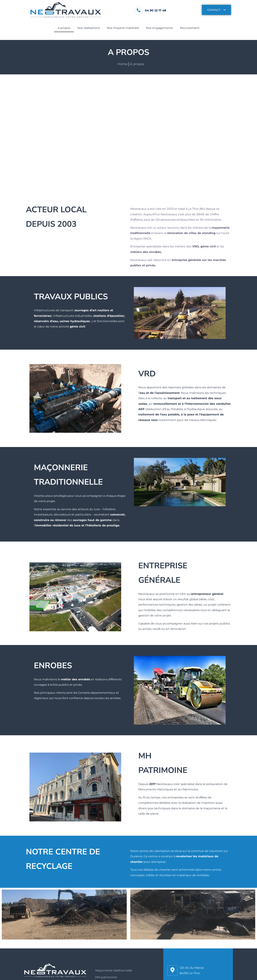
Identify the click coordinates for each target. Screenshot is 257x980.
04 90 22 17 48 (156, 10)
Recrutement (190, 28)
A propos (64, 28)
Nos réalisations (89, 28)
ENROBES (53, 666)
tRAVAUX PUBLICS (71, 297)
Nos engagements (159, 28)
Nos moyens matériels (123, 28)
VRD (147, 374)
